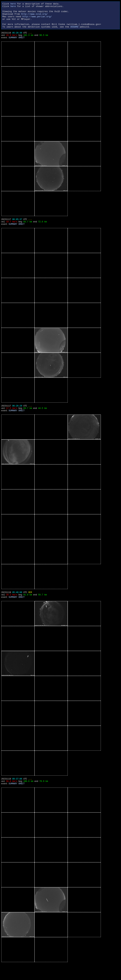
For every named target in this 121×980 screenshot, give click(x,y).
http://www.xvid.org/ (34, 16)
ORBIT (22, 45)
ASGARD (74, 32)
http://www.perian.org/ (37, 19)
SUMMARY (13, 45)
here (13, 4)
